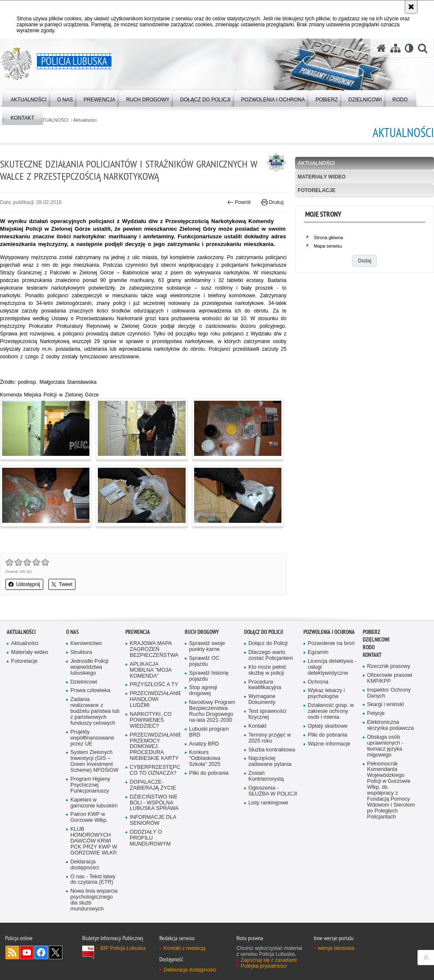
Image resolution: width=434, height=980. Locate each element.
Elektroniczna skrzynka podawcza (390, 725)
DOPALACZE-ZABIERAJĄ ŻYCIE (153, 785)
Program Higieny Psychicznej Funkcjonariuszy (90, 785)
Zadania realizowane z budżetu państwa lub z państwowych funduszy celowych (95, 711)
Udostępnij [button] (24, 584)
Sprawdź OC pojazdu (204, 661)
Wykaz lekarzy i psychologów (326, 694)
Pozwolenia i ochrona (329, 632)
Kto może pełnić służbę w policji (267, 670)
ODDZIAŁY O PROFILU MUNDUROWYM (150, 838)
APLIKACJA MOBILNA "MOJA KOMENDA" (151, 670)
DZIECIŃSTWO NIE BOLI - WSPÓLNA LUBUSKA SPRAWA (154, 803)
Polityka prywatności (264, 966)
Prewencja (138, 632)
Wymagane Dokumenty (262, 699)
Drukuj (272, 202)
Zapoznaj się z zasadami (269, 960)
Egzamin (318, 652)
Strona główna (328, 237)
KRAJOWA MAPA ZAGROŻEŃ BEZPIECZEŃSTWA (154, 649)
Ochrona (318, 682)
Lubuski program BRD (209, 732)
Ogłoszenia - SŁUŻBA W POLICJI (273, 791)
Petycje (376, 713)
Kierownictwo (86, 644)
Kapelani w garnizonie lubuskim (94, 803)
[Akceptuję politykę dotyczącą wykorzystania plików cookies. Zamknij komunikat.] (411, 7)
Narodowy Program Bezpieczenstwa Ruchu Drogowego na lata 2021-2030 (212, 711)
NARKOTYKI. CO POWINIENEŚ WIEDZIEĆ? (151, 720)
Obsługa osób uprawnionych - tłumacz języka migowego (385, 746)
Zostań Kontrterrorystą (266, 776)
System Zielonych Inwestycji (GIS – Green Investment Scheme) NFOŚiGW (95, 761)
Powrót (239, 202)
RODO (369, 647)
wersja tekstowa (336, 948)
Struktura (81, 652)
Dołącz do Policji (264, 632)
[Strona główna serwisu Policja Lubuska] (381, 48)
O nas (72, 632)
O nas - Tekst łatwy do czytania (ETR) (93, 880)
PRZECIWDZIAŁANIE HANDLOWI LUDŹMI (154, 699)
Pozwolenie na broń (331, 644)
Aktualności (85, 120)
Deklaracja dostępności (85, 865)
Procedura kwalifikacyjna (265, 685)
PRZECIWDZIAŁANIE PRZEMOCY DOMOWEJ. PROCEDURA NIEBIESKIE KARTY (154, 747)
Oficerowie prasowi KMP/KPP (390, 678)
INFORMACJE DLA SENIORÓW (153, 820)
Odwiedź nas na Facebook (41, 952)
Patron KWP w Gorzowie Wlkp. (89, 817)
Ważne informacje (329, 744)
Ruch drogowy (202, 632)
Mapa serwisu (328, 246)
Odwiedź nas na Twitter (56, 952)
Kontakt (257, 726)
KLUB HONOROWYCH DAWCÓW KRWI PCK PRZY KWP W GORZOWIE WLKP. (94, 841)
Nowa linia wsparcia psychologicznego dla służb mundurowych (94, 900)
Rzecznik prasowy (389, 666)
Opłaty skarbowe (328, 726)
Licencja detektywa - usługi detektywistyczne (332, 667)
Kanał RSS (12, 952)
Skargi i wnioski (385, 705)
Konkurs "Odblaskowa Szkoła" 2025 (205, 758)
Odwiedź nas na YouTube (27, 952)
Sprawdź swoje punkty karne (207, 646)
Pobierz (371, 632)
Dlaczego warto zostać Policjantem (271, 655)
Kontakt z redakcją (185, 948)
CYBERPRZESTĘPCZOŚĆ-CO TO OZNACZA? (154, 770)
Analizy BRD (204, 744)
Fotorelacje (316, 190)
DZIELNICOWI (376, 640)
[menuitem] (29, 98)
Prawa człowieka (90, 691)
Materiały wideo (321, 177)
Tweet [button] (62, 584)
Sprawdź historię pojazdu (209, 676)
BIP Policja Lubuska (123, 948)
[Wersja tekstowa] (409, 48)
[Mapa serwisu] (395, 48)
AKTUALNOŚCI (53, 120)
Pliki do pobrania (209, 773)
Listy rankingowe (268, 803)
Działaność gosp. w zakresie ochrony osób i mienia (331, 711)
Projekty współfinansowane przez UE (92, 738)
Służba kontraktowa (272, 750)
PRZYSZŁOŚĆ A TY (154, 685)
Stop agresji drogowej (203, 691)
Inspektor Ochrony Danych (389, 693)
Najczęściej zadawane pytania (270, 761)
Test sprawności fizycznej (267, 714)
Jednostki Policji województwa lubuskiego (89, 667)
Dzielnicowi (84, 682)
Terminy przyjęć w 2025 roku (270, 738)
